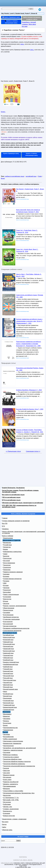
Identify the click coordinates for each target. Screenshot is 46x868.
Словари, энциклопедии (11, 809)
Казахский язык (8, 671)
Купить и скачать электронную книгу (31, 154)
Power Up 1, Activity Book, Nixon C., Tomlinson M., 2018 (27, 250)
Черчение (6, 588)
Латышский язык (9, 676)
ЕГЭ (3, 526)
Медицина (6, 789)
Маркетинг (7, 716)
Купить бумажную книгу (11, 153)
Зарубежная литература (11, 617)
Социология (7, 567)
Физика (6, 549)
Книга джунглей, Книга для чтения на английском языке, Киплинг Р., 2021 (28, 211)
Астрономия (7, 597)
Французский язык (9, 637)
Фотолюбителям (8, 737)
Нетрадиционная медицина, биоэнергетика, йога (19, 793)
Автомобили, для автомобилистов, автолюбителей (19, 748)
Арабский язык (8, 667)
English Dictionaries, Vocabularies (13, 488)
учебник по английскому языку (14, 176)
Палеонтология (8, 610)
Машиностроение (9, 775)
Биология (6, 556)
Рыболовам (7, 804)
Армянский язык (8, 653)
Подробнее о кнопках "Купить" (14, 30)
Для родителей (8, 624)
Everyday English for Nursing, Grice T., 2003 (30, 409)
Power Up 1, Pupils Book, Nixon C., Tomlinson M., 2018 (27, 231)
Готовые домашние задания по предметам (16, 521)
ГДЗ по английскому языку (11, 497)
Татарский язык (8, 655)
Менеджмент (7, 714)
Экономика (7, 719)
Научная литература (10, 626)
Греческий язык (8, 674)
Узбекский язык (8, 658)
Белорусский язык (9, 651)
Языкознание (7, 698)
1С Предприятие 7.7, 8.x (11, 798)
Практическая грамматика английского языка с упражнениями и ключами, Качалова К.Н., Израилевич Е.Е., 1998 (29, 344)
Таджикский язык (9, 710)
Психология (7, 590)
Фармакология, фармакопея (12, 743)
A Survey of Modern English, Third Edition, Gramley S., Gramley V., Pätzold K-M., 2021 (30, 431)
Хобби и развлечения (10, 739)
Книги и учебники (8, 536)
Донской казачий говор (10, 689)
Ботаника (6, 576)
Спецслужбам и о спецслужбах (13, 791)
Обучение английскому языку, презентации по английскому (23, 503)
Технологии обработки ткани (12, 759)
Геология (6, 768)
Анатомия (6, 574)
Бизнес (5, 725)
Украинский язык (9, 649)
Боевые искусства (9, 816)
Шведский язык (8, 685)
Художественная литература (12, 579)
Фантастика (7, 795)
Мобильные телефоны (10, 755)
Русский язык (7, 545)
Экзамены (5, 529)
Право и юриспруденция (11, 595)
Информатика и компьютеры (12, 552)
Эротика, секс (8, 807)
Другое (4, 824)
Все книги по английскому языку (13, 495)
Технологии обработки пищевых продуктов (17, 762)
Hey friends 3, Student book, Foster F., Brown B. (30, 190)
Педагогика (7, 570)
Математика (7, 543)
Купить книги (7, 780)
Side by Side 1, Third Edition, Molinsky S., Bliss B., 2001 (29, 275)
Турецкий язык (8, 669)
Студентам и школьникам (11, 619)
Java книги (7, 773)
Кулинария (7, 813)
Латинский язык (8, 646)
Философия (7, 592)
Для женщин (7, 777)
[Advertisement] (14, 67)
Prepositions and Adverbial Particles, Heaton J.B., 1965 (30, 369)
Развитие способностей (11, 782)
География (7, 613)
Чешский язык (8, 683)
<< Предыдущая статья (13, 451)
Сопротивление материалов (12, 631)
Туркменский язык (9, 705)
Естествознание (8, 615)
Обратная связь (7, 830)
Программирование (9, 786)
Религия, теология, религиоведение (15, 606)
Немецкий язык (8, 642)
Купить (3, 112)
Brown (3, 178)
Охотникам (7, 753)
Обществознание (9, 608)
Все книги (5, 822)
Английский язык (9, 635)
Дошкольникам (8, 538)
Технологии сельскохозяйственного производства (19, 766)
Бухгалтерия (7, 723)
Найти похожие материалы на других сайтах (32, 18)
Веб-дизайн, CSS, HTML (11, 800)
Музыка (6, 601)
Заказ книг (7, 771)
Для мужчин (7, 802)
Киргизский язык (8, 703)
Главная (5, 518)
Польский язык (8, 678)
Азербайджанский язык (11, 664)
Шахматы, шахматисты (11, 784)
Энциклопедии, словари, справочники (14, 819)
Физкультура (7, 599)
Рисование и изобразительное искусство (16, 628)
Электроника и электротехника (13, 741)
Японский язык (8, 687)
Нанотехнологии (8, 746)
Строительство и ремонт (11, 757)
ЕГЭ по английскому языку (11, 500)
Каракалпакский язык (10, 707)
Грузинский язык (8, 701)
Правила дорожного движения (13, 572)
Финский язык (8, 696)
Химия (5, 554)
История (6, 585)
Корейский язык (8, 660)
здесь (22, 44)
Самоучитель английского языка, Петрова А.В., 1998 (30, 296)
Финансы (6, 721)
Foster (40, 176)
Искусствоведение (9, 563)
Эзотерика (7, 734)
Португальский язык (10, 680)
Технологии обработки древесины (14, 764)
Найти (4, 827)
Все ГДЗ (5, 523)
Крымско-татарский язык (11, 662)
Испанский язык (8, 640)
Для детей (6, 561)
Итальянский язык (9, 644)
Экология (6, 604)
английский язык (31, 176)
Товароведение (8, 730)
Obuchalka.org (7, 863)
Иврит (5, 692)
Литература (7, 547)
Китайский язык (8, 694)
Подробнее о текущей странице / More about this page (29, 24)
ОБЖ (5, 583)
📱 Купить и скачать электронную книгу (11, 22)
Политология (7, 558)
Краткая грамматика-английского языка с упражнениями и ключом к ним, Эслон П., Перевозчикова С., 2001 (29, 321)
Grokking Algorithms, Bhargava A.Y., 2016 (29, 390)
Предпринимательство (10, 728)
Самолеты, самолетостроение (13, 750)
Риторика (6, 581)
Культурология (8, 622)
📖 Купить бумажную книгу (11, 17)
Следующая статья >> (33, 451)
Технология (7, 565)
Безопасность (8, 811)
